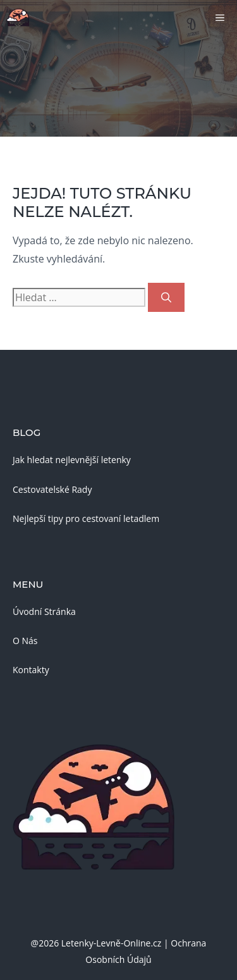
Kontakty (31, 670)
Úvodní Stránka (44, 611)
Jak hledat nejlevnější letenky (72, 460)
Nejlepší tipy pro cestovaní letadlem (86, 518)
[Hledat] (166, 297)
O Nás (25, 641)
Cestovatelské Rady (52, 489)
